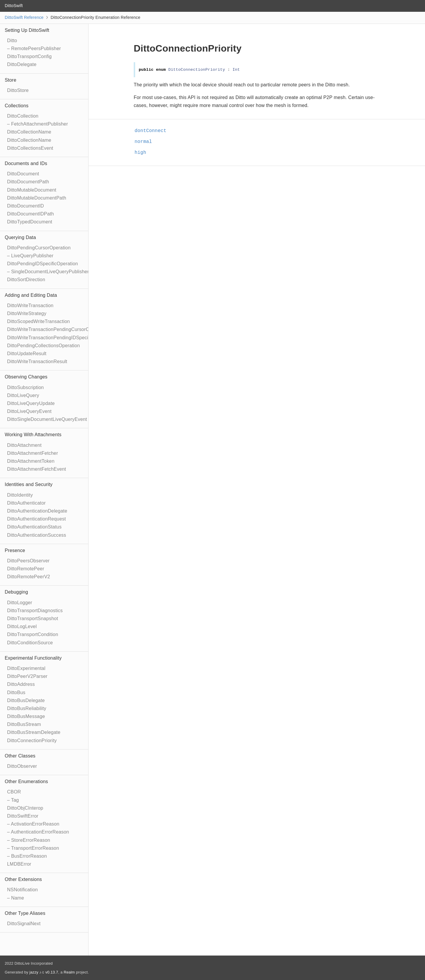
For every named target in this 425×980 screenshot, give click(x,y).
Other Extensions (23, 879)
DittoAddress (21, 684)
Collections (17, 106)
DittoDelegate (22, 64)
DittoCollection (23, 116)
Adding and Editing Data (31, 295)
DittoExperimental (26, 668)
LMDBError (19, 864)
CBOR (14, 792)
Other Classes (20, 756)
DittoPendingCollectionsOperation (44, 346)
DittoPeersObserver (28, 561)
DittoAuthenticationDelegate (37, 511)
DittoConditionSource (30, 643)
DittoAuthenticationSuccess (37, 535)
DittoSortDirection (26, 280)
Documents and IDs (26, 163)
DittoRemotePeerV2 (29, 577)
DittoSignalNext (24, 924)
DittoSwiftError (23, 816)
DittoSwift (14, 6)
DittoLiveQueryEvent (29, 411)
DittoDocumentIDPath (31, 214)
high (143, 153)
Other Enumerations (26, 781)
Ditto (12, 41)
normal (146, 142)
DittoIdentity (20, 495)
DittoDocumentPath (28, 182)
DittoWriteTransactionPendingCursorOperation (57, 329)
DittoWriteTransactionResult (37, 361)
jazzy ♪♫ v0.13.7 (44, 972)
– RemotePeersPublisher (34, 48)
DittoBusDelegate (26, 700)
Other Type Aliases (25, 913)
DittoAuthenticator (26, 503)
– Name (15, 898)
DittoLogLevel (22, 626)
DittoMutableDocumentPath (37, 198)
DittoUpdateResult (27, 354)
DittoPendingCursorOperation (39, 248)
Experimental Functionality (33, 658)
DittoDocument (23, 174)
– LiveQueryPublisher (30, 256)
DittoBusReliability (27, 708)
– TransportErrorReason (33, 848)
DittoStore (18, 90)
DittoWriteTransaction (30, 305)
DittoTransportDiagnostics (35, 611)
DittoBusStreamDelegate (34, 732)
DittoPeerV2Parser (27, 676)
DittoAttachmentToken (31, 461)
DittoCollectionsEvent (30, 148)
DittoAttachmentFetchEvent (37, 469)
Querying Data (20, 237)
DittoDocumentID (26, 206)
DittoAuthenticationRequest (36, 519)
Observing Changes (26, 377)
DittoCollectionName (29, 132)
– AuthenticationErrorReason (38, 832)
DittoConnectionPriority (32, 741)
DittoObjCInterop (25, 808)
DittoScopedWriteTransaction (39, 321)
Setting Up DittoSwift (27, 30)
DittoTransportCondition (33, 634)
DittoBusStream (24, 724)
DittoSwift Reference (24, 17)
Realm (69, 972)
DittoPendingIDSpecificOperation (42, 264)
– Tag (13, 800)
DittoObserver (22, 766)
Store (10, 80)
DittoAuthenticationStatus (34, 527)
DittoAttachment (24, 445)
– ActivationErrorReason (33, 824)
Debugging (16, 592)
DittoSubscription (25, 387)
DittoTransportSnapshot (33, 619)
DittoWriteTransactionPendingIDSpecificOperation (61, 338)
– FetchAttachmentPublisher (37, 124)
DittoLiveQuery (23, 395)
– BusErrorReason (27, 856)
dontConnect (153, 131)
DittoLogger (20, 603)
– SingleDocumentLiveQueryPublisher (48, 272)
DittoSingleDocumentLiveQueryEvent (47, 419)
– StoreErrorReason (29, 840)
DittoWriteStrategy (27, 313)
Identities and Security (29, 484)
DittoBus (16, 692)
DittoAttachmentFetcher (32, 453)
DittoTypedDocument (30, 222)
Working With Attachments (33, 435)
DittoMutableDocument (32, 190)
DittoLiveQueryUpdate (31, 403)
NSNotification (22, 890)
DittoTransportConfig (29, 56)
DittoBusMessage (26, 716)
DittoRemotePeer (26, 569)
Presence (15, 550)
